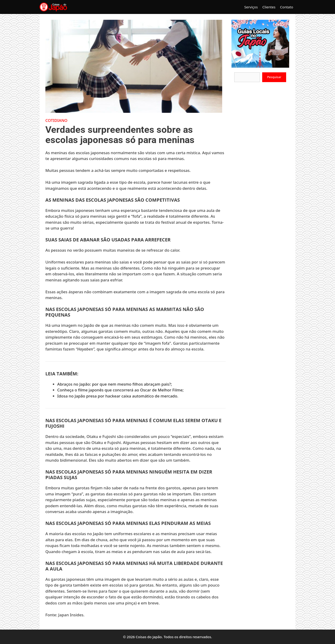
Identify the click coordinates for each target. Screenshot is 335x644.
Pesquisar (274, 77)
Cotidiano (56, 120)
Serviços (251, 7)
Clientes (269, 7)
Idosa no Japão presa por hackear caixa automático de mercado (117, 396)
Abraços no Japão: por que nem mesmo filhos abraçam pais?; (115, 384)
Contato (287, 7)
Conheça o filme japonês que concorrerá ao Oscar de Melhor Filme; (121, 390)
